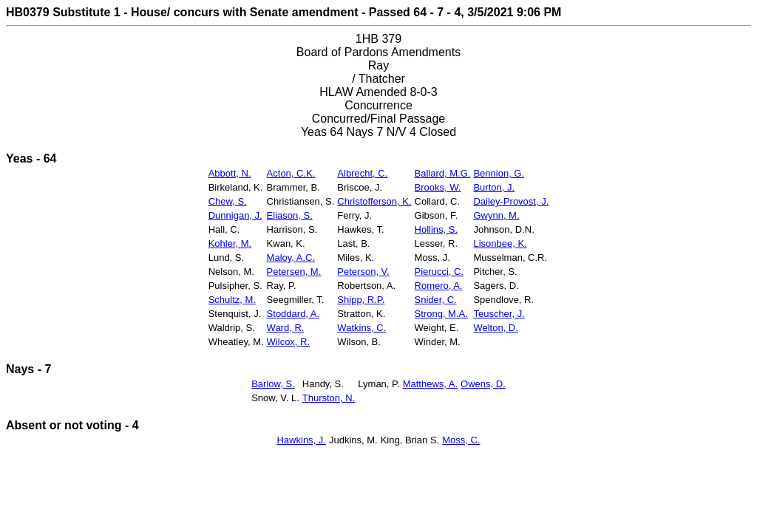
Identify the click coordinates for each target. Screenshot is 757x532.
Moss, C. (461, 440)
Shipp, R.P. (361, 300)
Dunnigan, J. (235, 215)
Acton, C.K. (291, 173)
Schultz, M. (232, 300)
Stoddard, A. (293, 314)
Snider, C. (436, 300)
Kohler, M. (230, 243)
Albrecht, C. (362, 173)
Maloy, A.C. (291, 258)
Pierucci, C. (439, 272)
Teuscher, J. (499, 314)
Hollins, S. (437, 229)
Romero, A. (439, 286)
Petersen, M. (294, 272)
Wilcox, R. (289, 342)
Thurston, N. (329, 398)
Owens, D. (483, 384)
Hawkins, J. (301, 440)
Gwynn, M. (496, 215)
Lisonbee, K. (500, 243)
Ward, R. (286, 328)
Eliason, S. (290, 215)
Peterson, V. (363, 272)
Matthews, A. (430, 384)
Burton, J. (494, 187)
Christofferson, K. (374, 201)
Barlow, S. (273, 384)
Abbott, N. (230, 173)
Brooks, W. (438, 187)
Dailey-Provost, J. (511, 201)
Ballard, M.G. (443, 173)
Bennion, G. (499, 173)
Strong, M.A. (441, 314)
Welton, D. (495, 328)
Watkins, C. (361, 328)
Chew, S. (228, 201)
